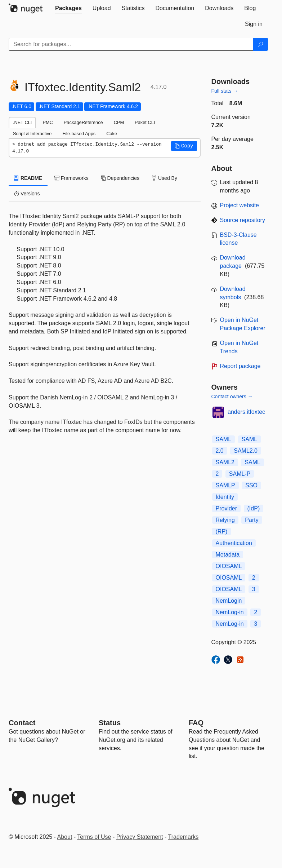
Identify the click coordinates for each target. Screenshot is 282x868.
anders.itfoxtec (246, 412)
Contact (22, 723)
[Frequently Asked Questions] (196, 723)
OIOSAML (229, 566)
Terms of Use (94, 837)
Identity (225, 497)
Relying (225, 520)
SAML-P (240, 474)
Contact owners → (232, 397)
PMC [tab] (48, 122)
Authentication (234, 543)
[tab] (68, 8)
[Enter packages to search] (131, 44)
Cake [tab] (112, 134)
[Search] (260, 44)
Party (252, 520)
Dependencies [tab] (120, 178)
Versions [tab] (27, 194)
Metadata (228, 555)
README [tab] (28, 178)
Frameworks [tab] (71, 178)
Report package (240, 366)
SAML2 (225, 462)
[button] (184, 146)
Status (110, 723)
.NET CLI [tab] (22, 122)
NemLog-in (230, 612)
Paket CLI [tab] (145, 122)
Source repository (243, 220)
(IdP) (254, 508)
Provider (227, 508)
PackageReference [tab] (83, 122)
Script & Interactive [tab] (32, 134)
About (65, 837)
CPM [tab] (119, 122)
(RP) (222, 532)
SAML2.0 (246, 451)
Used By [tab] (164, 178)
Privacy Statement (140, 837)
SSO (251, 485)
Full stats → (225, 91)
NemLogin (229, 601)
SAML (224, 439)
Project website (240, 205)
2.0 (220, 451)
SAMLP (225, 485)
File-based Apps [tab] (79, 134)
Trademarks (183, 837)
